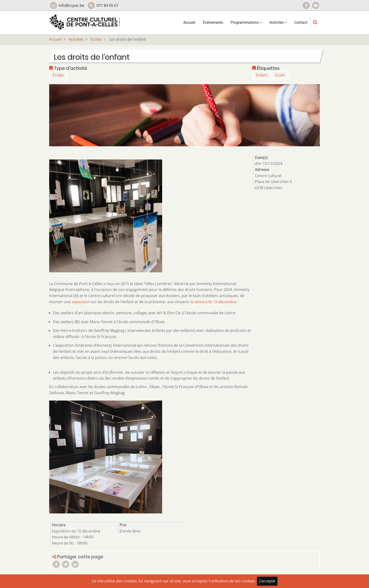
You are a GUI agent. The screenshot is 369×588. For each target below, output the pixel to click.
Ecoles (96, 39)
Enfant (262, 75)
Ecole (280, 75)
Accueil (189, 22)
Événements (213, 22)
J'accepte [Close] (267, 581)
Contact (301, 22)
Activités (278, 22)
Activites (76, 39)
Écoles (58, 75)
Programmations (246, 22)
